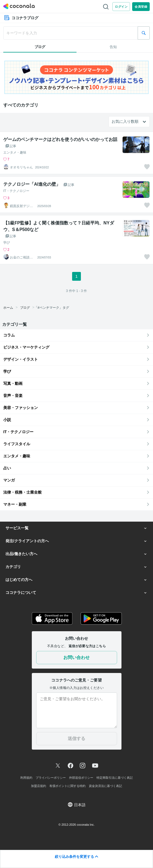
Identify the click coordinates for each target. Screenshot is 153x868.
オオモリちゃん (21, 167)
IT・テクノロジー (16, 191)
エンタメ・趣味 (15, 152)
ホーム (8, 308)
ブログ (25, 308)
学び (7, 243)
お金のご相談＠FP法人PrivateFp (22, 257)
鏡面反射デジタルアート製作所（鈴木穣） (21, 206)
